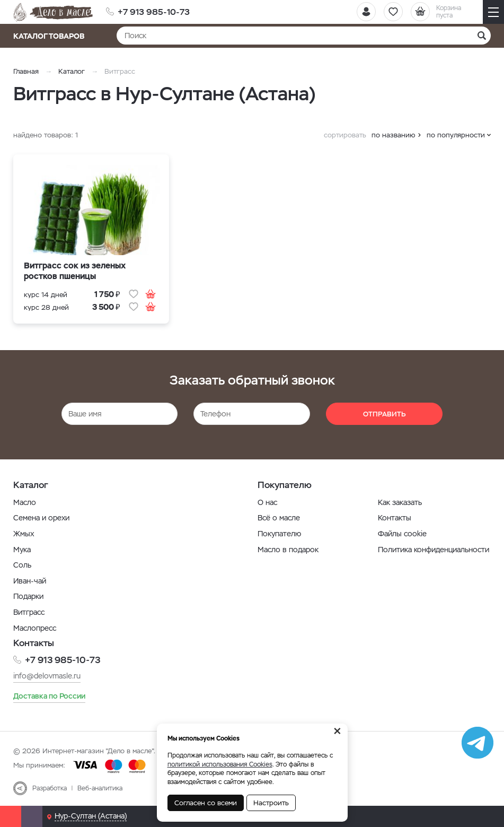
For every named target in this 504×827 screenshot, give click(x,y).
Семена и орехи (41, 518)
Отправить (384, 414)
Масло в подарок (288, 550)
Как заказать (400, 502)
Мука (22, 550)
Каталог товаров (52, 36)
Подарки (28, 596)
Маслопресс (35, 628)
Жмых (24, 534)
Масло (25, 502)
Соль (22, 565)
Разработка (50, 788)
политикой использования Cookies (220, 764)
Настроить (271, 803)
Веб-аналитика (100, 788)
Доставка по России (49, 696)
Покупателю (279, 534)
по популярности (456, 135)
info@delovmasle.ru (47, 676)
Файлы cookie (402, 534)
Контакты (395, 518)
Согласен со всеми (206, 803)
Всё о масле (279, 518)
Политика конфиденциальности (434, 550)
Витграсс (29, 612)
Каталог (72, 71)
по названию (394, 135)
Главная (26, 71)
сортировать (345, 135)
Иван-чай (30, 581)
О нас (267, 502)
